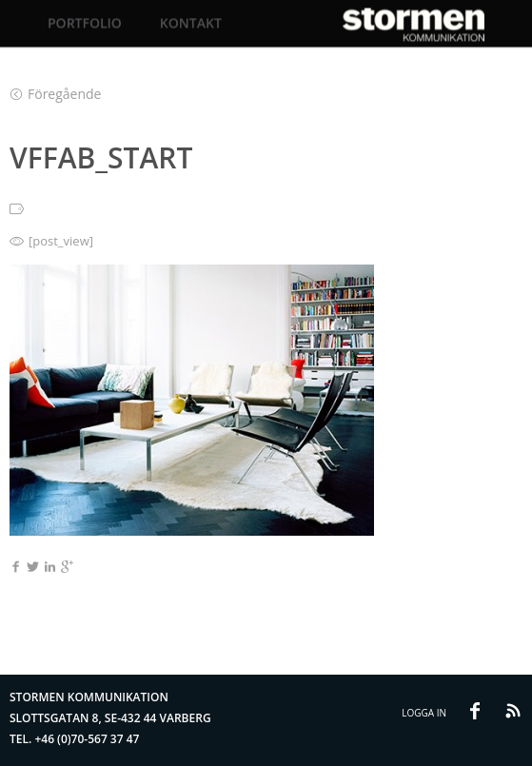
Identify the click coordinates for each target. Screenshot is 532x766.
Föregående (56, 94)
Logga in (424, 713)
